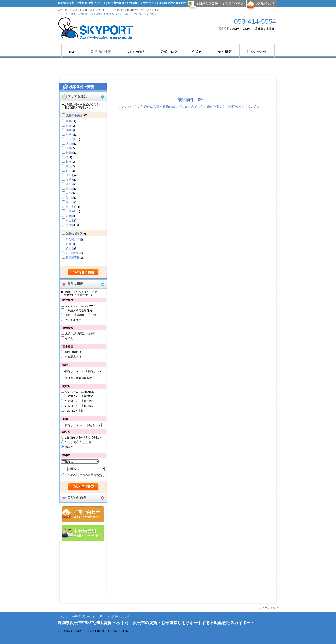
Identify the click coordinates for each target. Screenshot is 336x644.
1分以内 (70, 438)
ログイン (232, 4)
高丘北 (70, 175)
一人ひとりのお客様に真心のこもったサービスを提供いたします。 (95, 616)
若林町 (70, 216)
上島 (69, 148)
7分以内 (97, 438)
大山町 (70, 144)
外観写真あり (73, 357)
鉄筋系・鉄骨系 (86, 334)
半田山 (70, 202)
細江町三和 (73, 258)
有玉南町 (71, 139)
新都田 (70, 244)
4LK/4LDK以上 (74, 411)
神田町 (70, 153)
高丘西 (70, 180)
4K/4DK (88, 406)
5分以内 (83, 438)
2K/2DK (88, 397)
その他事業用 (73, 320)
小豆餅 (70, 130)
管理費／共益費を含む (79, 378)
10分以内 (71, 442)
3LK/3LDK (71, 406)
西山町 (70, 189)
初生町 (70, 198)
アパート (90, 306)
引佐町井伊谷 (74, 240)
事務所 (81, 315)
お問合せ (83, 514)
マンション (72, 306)
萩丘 (69, 193)
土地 (93, 315)
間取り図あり (73, 352)
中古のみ (85, 475)
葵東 (69, 126)
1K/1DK (89, 392)
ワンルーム (72, 392)
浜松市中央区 (74, 115)
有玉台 (70, 135)
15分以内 (85, 442)
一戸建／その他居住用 (79, 310)
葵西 (69, 121)
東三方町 (71, 207)
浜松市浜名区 (74, 234)
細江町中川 (73, 253)
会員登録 (83, 533)
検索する (83, 272)
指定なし (70, 447)
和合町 (70, 225)
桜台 (69, 162)
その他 (69, 338)
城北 (69, 166)
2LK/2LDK (71, 401)
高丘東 (70, 184)
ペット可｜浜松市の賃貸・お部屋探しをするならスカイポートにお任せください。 (108, 14)
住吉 (69, 171)
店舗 (68, 315)
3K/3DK (88, 401)
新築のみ (70, 475)
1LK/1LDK (71, 397)
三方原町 (71, 211)
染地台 (70, 249)
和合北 (70, 220)
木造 (68, 334)
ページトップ (270, 608)
